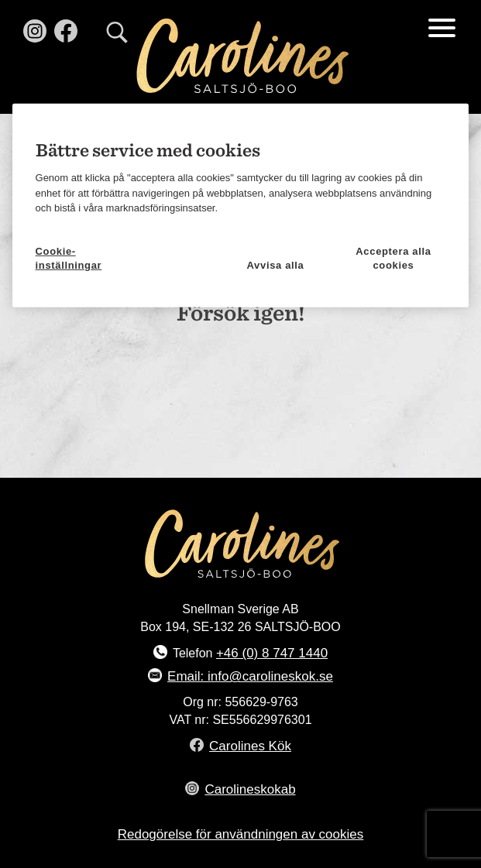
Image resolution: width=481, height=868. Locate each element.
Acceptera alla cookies (393, 256)
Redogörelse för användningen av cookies (241, 834)
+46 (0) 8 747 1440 (272, 653)
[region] (241, 206)
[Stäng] (449, 121)
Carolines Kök (250, 746)
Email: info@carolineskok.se (250, 676)
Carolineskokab (250, 789)
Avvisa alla (276, 265)
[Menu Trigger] (442, 27)
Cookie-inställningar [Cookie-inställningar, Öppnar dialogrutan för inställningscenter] (69, 256)
